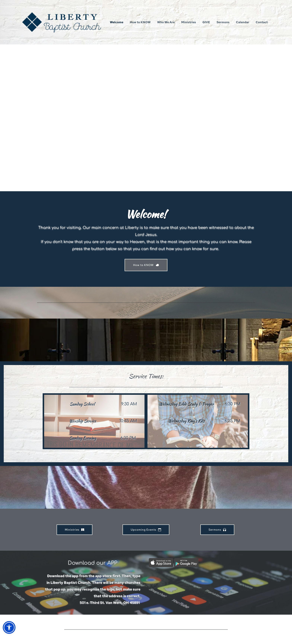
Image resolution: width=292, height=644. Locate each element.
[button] (9, 627)
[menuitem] (117, 22)
